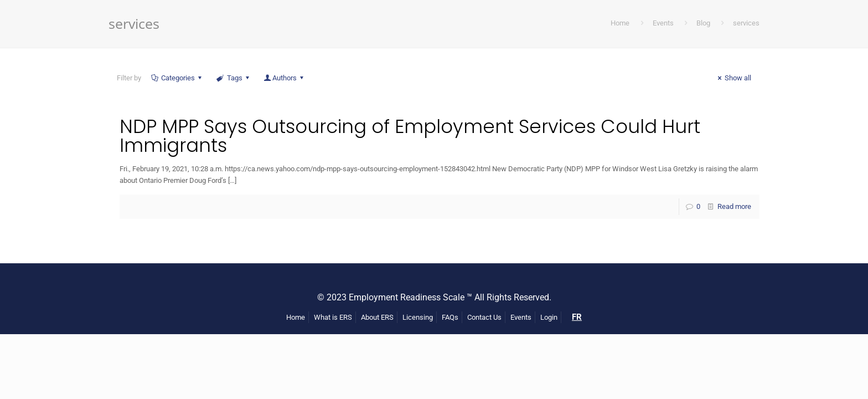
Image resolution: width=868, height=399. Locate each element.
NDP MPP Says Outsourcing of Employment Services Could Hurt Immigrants (410, 136)
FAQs (450, 317)
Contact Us (484, 317)
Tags (233, 78)
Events (663, 23)
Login (549, 317)
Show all (733, 78)
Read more (734, 206)
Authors (285, 78)
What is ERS (333, 317)
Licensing (418, 317)
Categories (177, 78)
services (746, 23)
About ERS (377, 317)
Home (620, 23)
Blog (703, 23)
